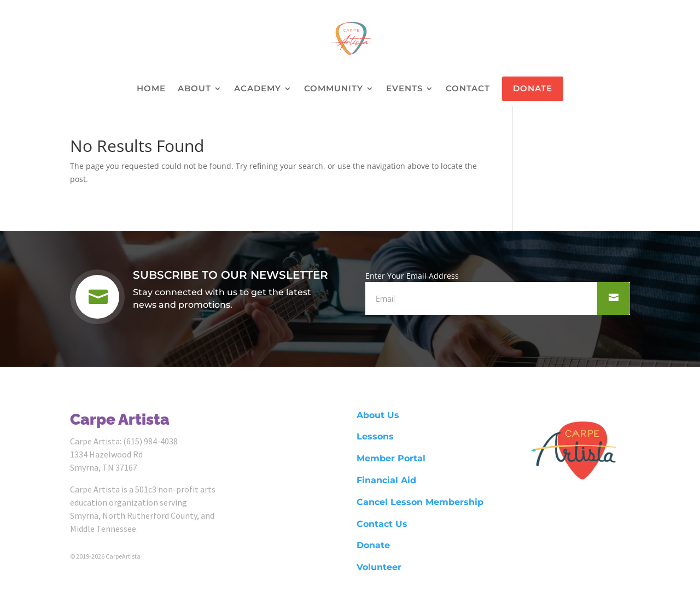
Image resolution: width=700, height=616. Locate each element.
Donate (373, 545)
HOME (151, 89)
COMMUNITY (334, 89)
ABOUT (194, 89)
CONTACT (468, 89)
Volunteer (379, 567)
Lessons (375, 436)
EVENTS (404, 89)
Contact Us (382, 524)
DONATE (533, 88)
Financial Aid (386, 480)
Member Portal (391, 458)
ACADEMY (258, 89)
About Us (378, 415)
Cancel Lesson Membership (420, 502)
